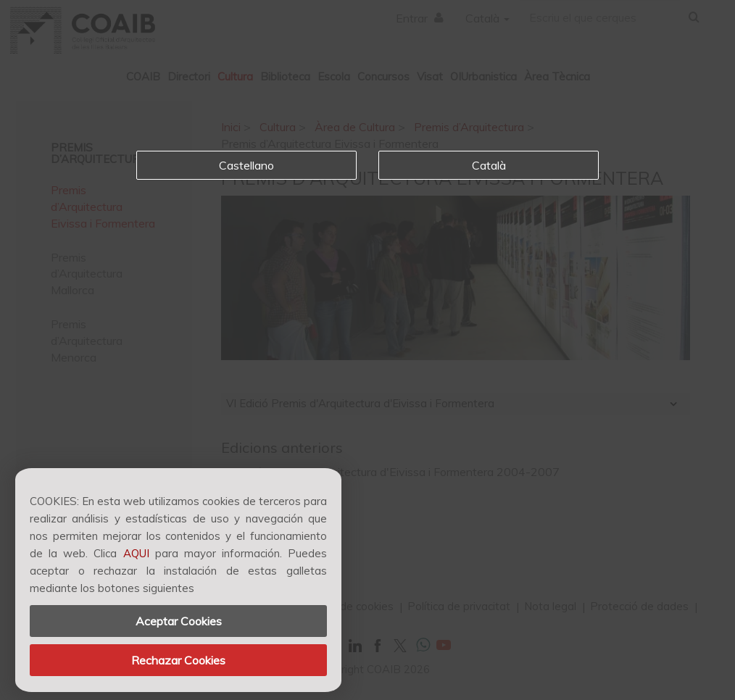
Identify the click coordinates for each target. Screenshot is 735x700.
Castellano (246, 165)
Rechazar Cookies (178, 660)
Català (489, 165)
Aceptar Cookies (179, 621)
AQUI (136, 553)
